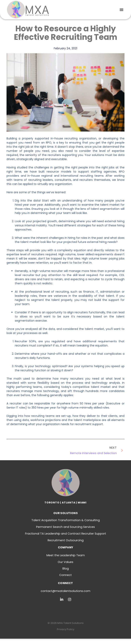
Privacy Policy (66, 629)
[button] (122, 10)
